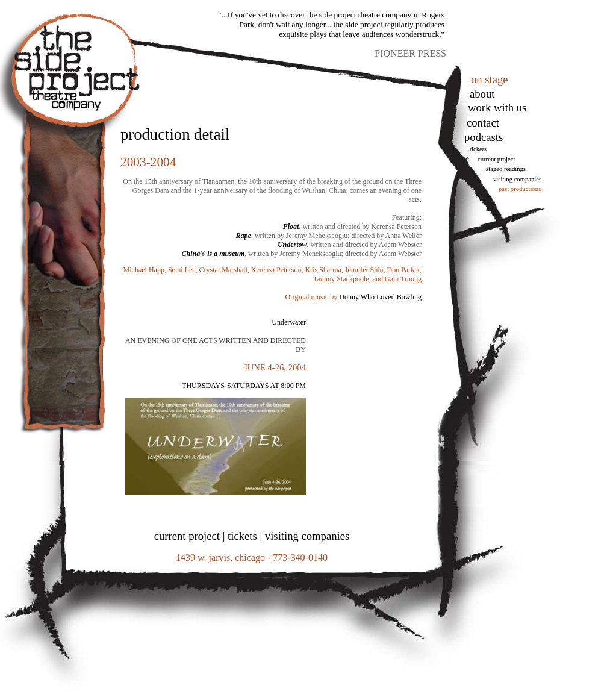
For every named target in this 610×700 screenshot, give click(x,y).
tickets (478, 149)
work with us (497, 108)
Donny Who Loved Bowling (380, 297)
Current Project (496, 159)
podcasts (484, 137)
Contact (483, 123)
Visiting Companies (517, 179)
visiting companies (307, 536)
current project (187, 536)
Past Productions (520, 189)
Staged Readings (506, 169)
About (482, 94)
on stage (490, 79)
